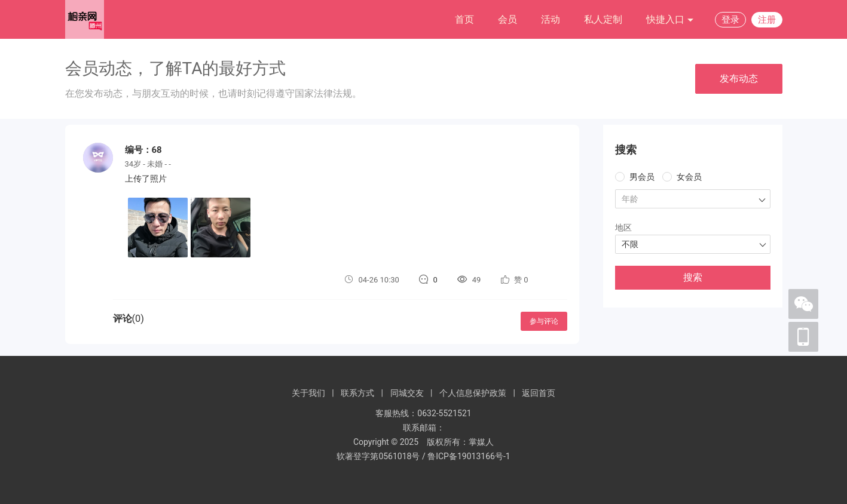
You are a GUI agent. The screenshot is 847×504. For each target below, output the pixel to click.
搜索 (693, 277)
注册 (767, 20)
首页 (464, 19)
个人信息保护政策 (473, 393)
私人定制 (603, 19)
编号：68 (143, 150)
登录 (730, 20)
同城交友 (407, 393)
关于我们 (308, 393)
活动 (551, 19)
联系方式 (357, 393)
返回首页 (539, 393)
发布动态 (739, 79)
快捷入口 (670, 20)
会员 (507, 19)
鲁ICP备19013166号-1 (469, 456)
